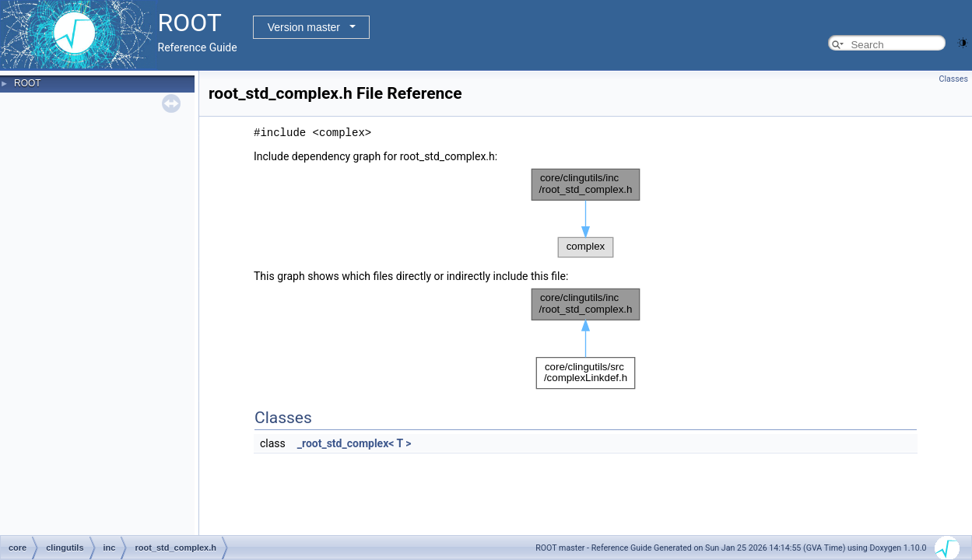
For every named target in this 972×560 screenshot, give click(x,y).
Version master (304, 27)
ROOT (28, 83)
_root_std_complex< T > (354, 443)
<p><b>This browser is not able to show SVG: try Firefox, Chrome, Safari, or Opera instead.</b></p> (586, 213)
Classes (954, 79)
